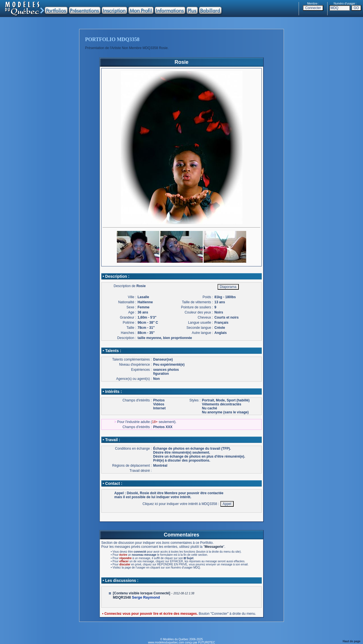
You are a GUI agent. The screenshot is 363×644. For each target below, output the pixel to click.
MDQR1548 (122, 597)
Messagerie (214, 547)
